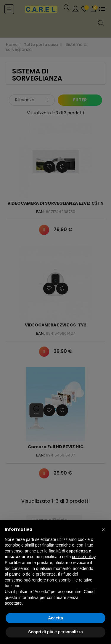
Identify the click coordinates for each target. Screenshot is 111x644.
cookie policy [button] (84, 557)
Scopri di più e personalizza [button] (55, 632)
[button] (103, 530)
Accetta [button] (55, 618)
